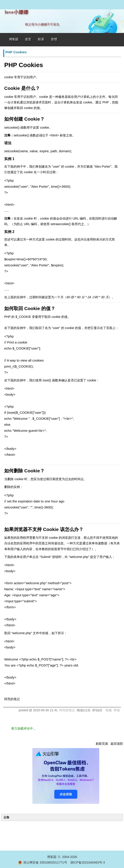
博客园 (14, 39)
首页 (28, 39)
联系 (41, 39)
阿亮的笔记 (67, 710)
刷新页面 (102, 744)
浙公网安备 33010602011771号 (43, 862)
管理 (54, 39)
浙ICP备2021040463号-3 (88, 862)
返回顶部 (117, 744)
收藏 (109, 710)
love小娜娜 (17, 12)
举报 (117, 710)
